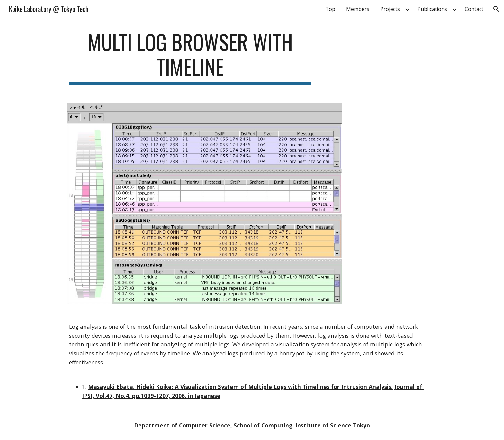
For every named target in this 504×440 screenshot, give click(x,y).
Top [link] (330, 9)
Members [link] (358, 9)
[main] (190, 58)
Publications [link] (432, 9)
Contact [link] (474, 9)
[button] (496, 9)
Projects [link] (390, 9)
